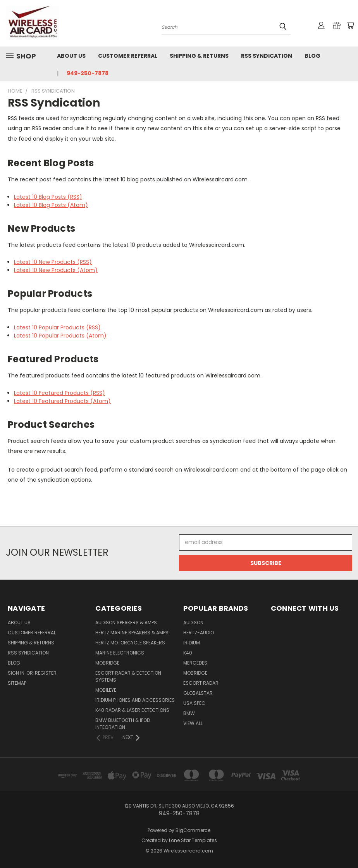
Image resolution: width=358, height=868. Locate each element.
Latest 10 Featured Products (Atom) (62, 401)
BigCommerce (193, 830)
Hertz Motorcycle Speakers (130, 643)
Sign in (17, 673)
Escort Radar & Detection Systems (128, 676)
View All (193, 723)
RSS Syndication (267, 56)
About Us (71, 56)
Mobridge (107, 663)
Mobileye (106, 690)
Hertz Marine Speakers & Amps (132, 633)
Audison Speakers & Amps (126, 623)
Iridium (192, 643)
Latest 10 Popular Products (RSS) (57, 327)
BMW (189, 713)
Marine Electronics (120, 653)
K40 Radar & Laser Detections (132, 710)
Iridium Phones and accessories (135, 700)
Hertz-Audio (199, 633)
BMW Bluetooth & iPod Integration (123, 724)
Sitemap (17, 683)
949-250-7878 (88, 73)
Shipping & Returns (199, 56)
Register (46, 673)
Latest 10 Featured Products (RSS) (59, 393)
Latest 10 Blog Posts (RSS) (48, 197)
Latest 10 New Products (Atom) (56, 270)
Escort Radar (201, 683)
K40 (188, 653)
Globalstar (198, 693)
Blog (312, 56)
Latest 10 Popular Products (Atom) (60, 336)
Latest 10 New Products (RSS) (53, 262)
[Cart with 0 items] (350, 25)
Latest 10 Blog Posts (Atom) (51, 205)
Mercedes (195, 663)
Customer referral (128, 56)
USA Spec (194, 703)
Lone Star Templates (193, 840)
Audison (193, 623)
